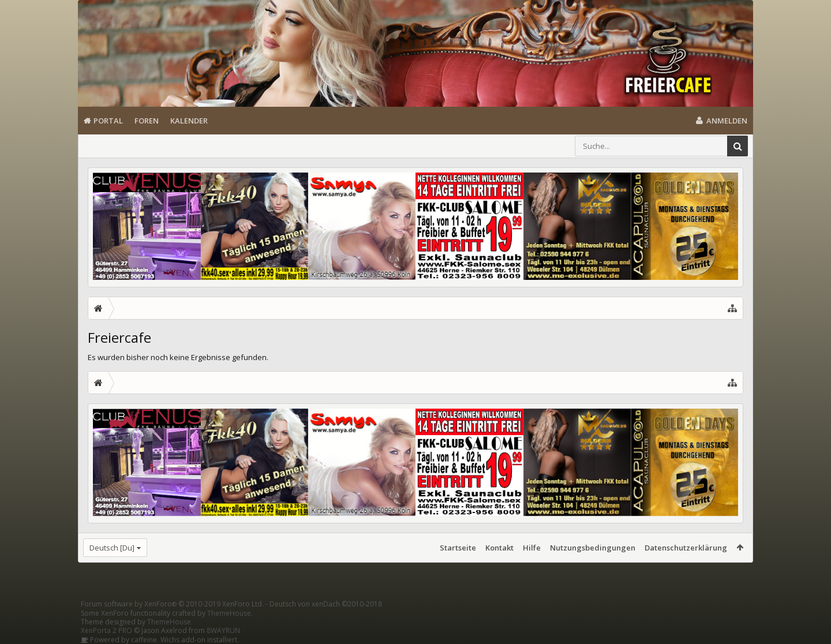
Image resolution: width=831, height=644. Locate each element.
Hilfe (532, 548)
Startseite (458, 548)
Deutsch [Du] (112, 548)
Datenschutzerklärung (686, 548)
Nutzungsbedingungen (593, 548)
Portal (108, 121)
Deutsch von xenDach (326, 604)
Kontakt (499, 548)
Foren (147, 121)
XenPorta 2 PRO (106, 630)
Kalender (189, 121)
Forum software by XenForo (172, 604)
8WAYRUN (223, 630)
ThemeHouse (229, 613)
